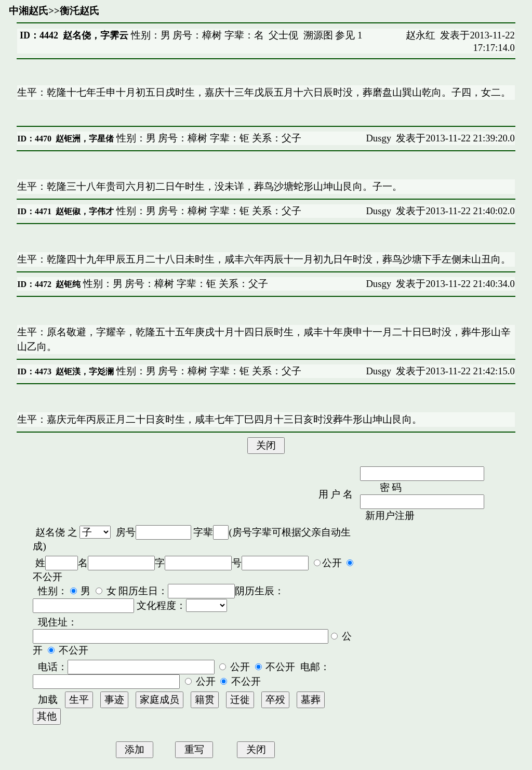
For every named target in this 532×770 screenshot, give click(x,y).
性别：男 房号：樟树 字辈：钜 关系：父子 (208, 138)
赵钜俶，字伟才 (85, 211)
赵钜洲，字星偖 (85, 139)
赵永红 (421, 35)
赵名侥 (50, 532)
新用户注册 (390, 515)
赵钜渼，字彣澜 (85, 371)
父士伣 (283, 35)
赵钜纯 (68, 284)
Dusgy (378, 138)
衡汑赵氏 (79, 11)
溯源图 (318, 35)
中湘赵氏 (29, 11)
